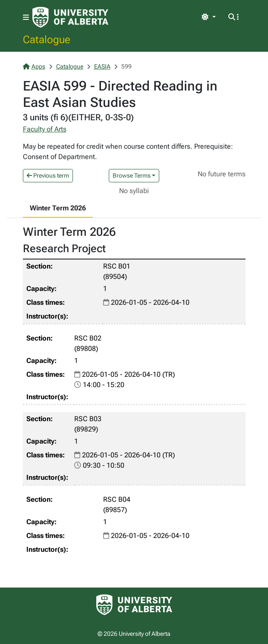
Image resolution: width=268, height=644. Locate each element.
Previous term (48, 175)
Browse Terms (132, 175)
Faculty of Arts (45, 129)
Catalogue (47, 39)
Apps (34, 66)
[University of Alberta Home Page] (70, 17)
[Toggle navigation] (26, 17)
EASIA (102, 66)
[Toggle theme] (208, 17)
